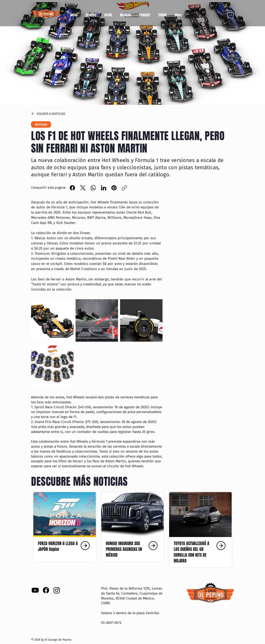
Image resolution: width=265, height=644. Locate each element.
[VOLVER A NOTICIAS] (57, 114)
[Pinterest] (114, 188)
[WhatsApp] (93, 188)
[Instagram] (57, 590)
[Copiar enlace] (124, 188)
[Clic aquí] (64, 546)
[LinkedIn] (104, 188)
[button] (108, 13)
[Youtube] (35, 590)
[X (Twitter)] (83, 188)
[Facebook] (73, 188)
